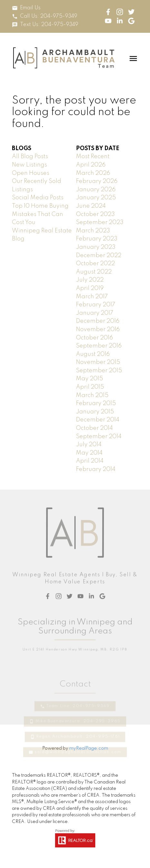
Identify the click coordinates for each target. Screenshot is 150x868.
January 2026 (96, 190)
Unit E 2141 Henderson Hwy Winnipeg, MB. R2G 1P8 (75, 673)
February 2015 (96, 403)
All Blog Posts (30, 157)
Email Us (30, 8)
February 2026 (97, 181)
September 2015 (99, 371)
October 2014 (94, 428)
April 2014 (90, 461)
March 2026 (93, 173)
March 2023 (93, 231)
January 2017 (95, 313)
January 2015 (95, 412)
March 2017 (92, 297)
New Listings (29, 165)
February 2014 (96, 469)
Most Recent (93, 157)
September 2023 (100, 222)
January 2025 (96, 198)
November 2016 (98, 330)
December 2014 (98, 420)
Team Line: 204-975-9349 (78, 731)
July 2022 (90, 280)
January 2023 (96, 247)
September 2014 (99, 437)
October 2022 (95, 264)
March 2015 (92, 395)
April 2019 (90, 288)
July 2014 (89, 445)
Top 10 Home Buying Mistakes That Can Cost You (40, 214)
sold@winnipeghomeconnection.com (78, 777)
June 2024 (91, 206)
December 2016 (98, 321)
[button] (26, 8)
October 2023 (95, 214)
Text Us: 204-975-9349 (49, 25)
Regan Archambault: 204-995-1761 (78, 762)
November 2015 (98, 362)
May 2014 (89, 453)
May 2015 (89, 379)
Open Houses (31, 173)
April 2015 (90, 387)
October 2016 (94, 338)
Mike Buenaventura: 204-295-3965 (78, 747)
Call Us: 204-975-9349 (49, 16)
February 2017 (96, 305)
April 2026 (91, 165)
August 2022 (94, 272)
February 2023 (97, 239)
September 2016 (99, 346)
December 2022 (99, 256)
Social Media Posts (38, 198)
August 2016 (93, 354)
